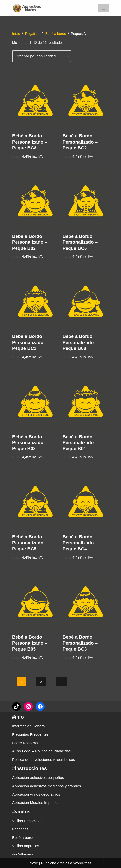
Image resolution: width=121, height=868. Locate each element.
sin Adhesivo (22, 854)
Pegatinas (33, 34)
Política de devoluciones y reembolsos (43, 759)
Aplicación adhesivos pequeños (38, 778)
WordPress (83, 863)
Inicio (16, 34)
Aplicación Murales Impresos (36, 803)
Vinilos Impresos (26, 846)
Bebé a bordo (56, 34)
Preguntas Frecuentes (30, 734)
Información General (29, 726)
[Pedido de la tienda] (42, 56)
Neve (34, 863)
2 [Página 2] (41, 682)
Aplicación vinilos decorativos (36, 794)
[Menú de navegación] (103, 8)
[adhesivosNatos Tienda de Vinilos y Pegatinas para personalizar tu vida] (28, 8)
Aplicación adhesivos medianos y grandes (46, 786)
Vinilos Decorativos (28, 821)
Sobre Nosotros (25, 743)
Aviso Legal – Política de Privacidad (41, 751)
